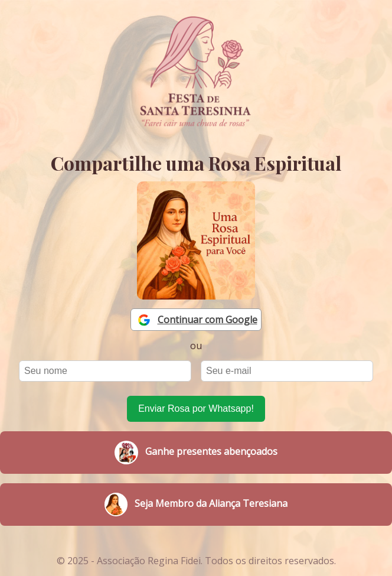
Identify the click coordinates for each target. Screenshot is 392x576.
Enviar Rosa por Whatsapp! (196, 409)
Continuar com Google (208, 320)
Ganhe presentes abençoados (196, 453)
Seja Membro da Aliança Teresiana (196, 505)
